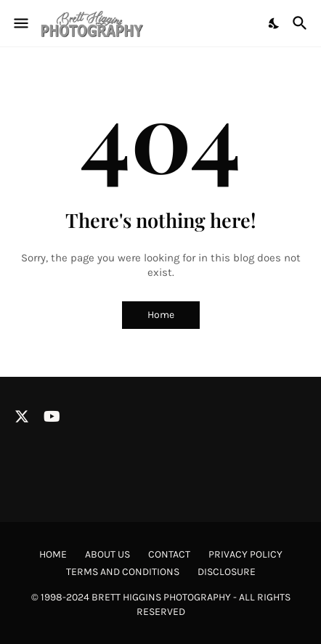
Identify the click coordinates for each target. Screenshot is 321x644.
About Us (107, 554)
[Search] (302, 23)
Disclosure (227, 572)
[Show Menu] (20, 23)
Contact (169, 554)
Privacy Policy (245, 554)
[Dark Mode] (275, 23)
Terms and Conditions (123, 572)
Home (161, 315)
